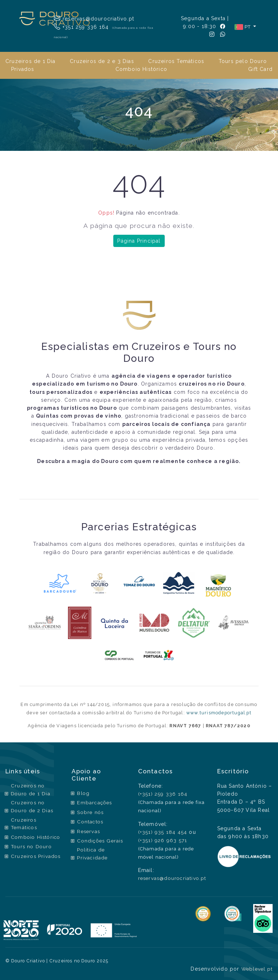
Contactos (90, 821)
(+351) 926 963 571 (161, 840)
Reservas (88, 830)
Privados (23, 69)
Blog (82, 793)
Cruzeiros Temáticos (176, 61)
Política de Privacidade (92, 853)
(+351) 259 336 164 (161, 794)
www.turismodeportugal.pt (219, 713)
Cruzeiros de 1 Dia (31, 61)
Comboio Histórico (141, 69)
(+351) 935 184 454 (161, 832)
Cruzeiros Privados (24, 868)
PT (243, 27)
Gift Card (260, 69)
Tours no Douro (32, 855)
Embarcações (94, 803)
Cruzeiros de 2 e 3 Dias (102, 61)
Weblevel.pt (256, 968)
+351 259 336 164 (81, 27)
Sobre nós (90, 812)
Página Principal (139, 241)
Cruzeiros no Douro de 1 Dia (31, 790)
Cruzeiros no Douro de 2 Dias (33, 807)
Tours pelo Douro (243, 61)
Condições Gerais (100, 840)
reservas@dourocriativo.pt (95, 18)
